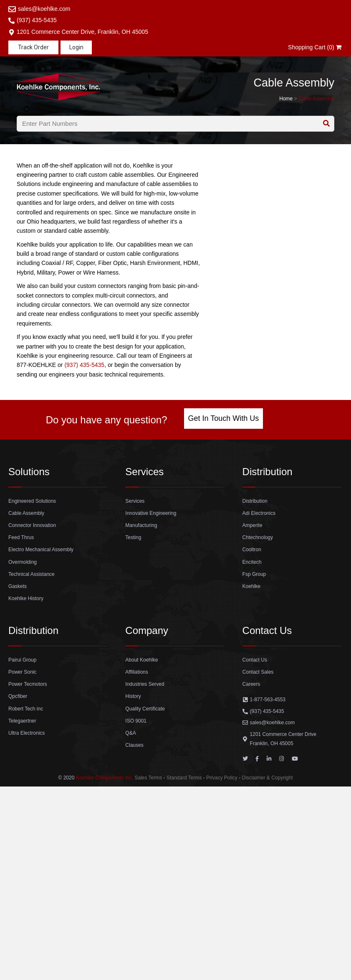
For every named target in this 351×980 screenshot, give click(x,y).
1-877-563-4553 (268, 700)
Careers (251, 684)
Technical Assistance (32, 574)
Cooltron (252, 550)
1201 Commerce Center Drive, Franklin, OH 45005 (82, 32)
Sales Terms (148, 778)
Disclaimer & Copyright (267, 778)
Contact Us (255, 660)
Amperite (253, 525)
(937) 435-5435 (37, 20)
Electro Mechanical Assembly (41, 550)
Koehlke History (26, 598)
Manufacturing (141, 525)
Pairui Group (22, 660)
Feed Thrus (21, 537)
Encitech (252, 562)
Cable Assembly (316, 99)
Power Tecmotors (28, 684)
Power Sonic (22, 672)
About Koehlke (141, 660)
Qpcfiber (18, 696)
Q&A (130, 733)
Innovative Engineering (151, 513)
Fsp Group (254, 574)
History (133, 696)
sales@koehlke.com (44, 9)
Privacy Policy (222, 778)
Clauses (134, 745)
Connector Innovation (32, 525)
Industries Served (145, 684)
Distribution (255, 501)
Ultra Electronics (27, 733)
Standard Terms (184, 778)
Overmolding (23, 562)
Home (286, 99)
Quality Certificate (145, 709)
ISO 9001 (136, 721)
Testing (133, 537)
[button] (33, 47)
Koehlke (251, 586)
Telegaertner (22, 721)
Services (135, 501)
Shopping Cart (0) (315, 47)
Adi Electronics (259, 513)
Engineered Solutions (32, 501)
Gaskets (18, 586)
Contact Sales (258, 672)
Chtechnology (258, 537)
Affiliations (136, 672)
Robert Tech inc (26, 709)
